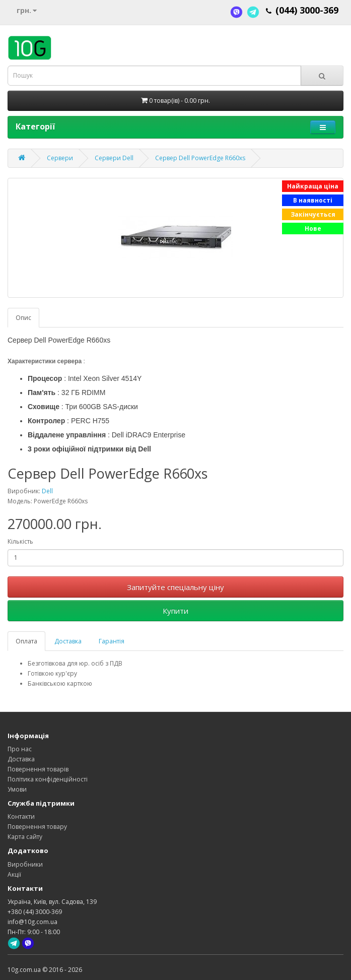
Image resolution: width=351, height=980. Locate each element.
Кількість (20, 541)
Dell (47, 491)
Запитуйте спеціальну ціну (175, 587)
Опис (23, 318)
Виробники (25, 864)
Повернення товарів (38, 769)
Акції (14, 874)
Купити (175, 611)
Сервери (60, 158)
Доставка (68, 641)
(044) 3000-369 (307, 10)
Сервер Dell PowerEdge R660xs (200, 158)
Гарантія (112, 641)
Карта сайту (25, 837)
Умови (17, 789)
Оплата (26, 641)
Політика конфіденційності (48, 779)
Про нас (20, 749)
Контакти (21, 816)
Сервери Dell (114, 158)
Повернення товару (37, 827)
